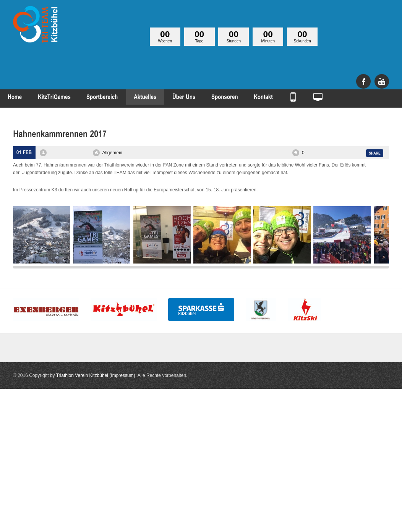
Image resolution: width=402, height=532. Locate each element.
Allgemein (113, 153)
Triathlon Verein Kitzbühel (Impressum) (96, 375)
